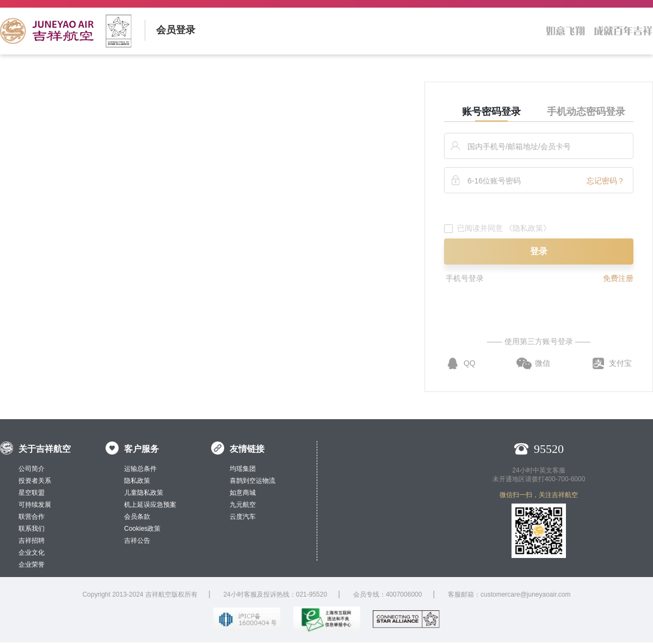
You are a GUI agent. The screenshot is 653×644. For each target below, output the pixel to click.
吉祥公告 (137, 541)
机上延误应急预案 (150, 505)
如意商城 (243, 493)
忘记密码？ (606, 181)
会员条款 (137, 517)
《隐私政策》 (528, 228)
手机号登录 (465, 278)
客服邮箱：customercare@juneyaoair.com (509, 594)
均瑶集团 (243, 469)
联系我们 (32, 529)
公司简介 (32, 469)
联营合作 (32, 517)
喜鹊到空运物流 (252, 481)
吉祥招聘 (32, 541)
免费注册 (618, 278)
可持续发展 (35, 505)
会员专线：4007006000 (388, 594)
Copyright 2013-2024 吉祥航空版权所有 (140, 594)
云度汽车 (243, 517)
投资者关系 (35, 481)
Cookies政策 (142, 529)
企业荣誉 (32, 565)
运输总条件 (140, 469)
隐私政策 (137, 481)
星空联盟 (32, 493)
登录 (539, 251)
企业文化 (32, 553)
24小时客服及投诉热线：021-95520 (275, 594)
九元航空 (243, 505)
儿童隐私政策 (144, 493)
